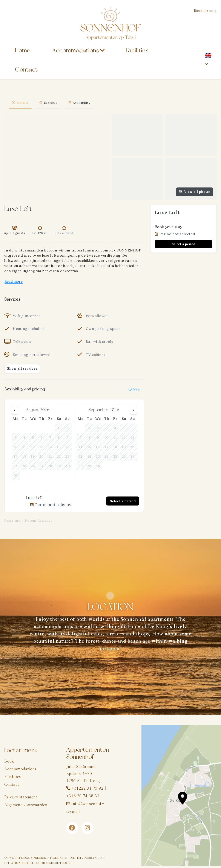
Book (9, 761)
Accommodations (75, 51)
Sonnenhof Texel (45, 858)
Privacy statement (21, 797)
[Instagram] (87, 828)
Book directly (205, 11)
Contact (26, 70)
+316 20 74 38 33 (83, 796)
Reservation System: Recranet (28, 521)
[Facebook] (72, 828)
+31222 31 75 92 (87, 789)
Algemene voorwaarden (26, 805)
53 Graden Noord (59, 863)
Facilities (137, 51)
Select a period (123, 501)
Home (23, 51)
